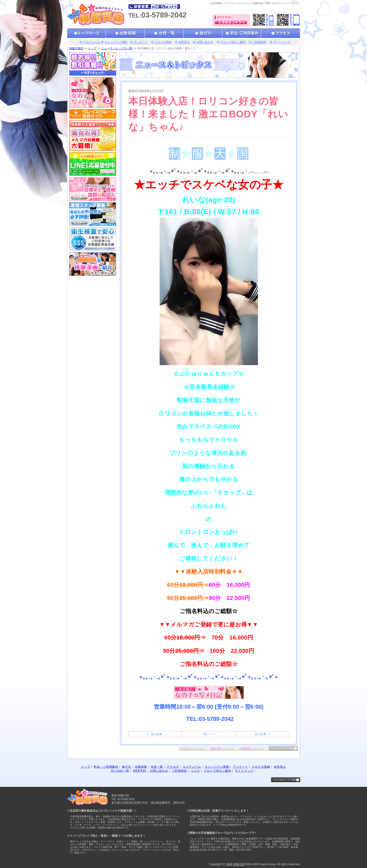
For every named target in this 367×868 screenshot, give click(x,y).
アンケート (141, 42)
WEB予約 (139, 771)
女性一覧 (216, 748)
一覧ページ (209, 734)
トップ (92, 48)
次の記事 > (262, 734)
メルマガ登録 (163, 42)
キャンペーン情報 (116, 42)
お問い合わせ (205, 42)
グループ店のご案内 (233, 42)
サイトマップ (282, 42)
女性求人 (184, 42)
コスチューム (92, 42)
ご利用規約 (259, 42)
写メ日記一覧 (120, 771)
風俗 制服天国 (235, 864)
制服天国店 (76, 48)
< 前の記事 (155, 734)
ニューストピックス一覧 (117, 48)
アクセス (173, 767)
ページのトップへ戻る (283, 748)
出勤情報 (246, 748)
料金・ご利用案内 (106, 767)
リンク (195, 771)
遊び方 (127, 767)
